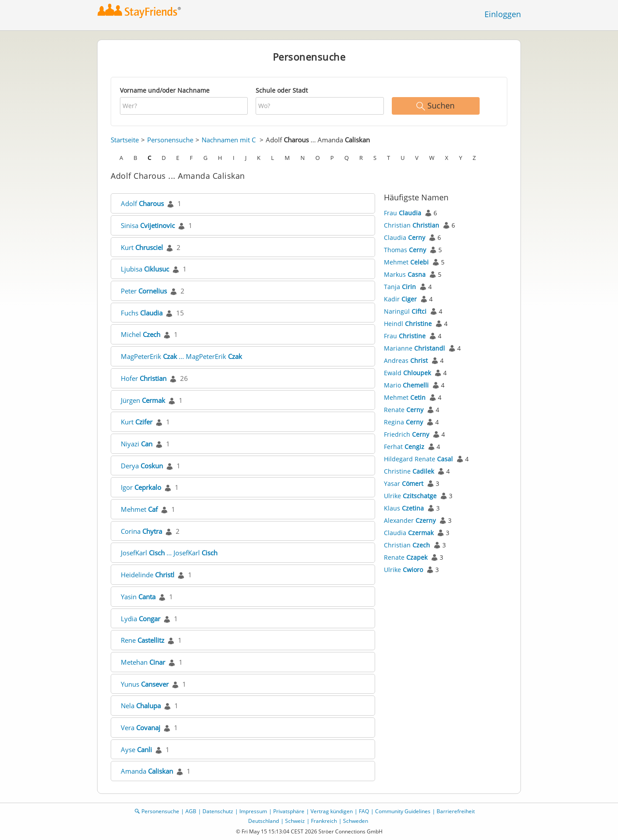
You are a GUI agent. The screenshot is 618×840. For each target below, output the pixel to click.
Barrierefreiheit (456, 811)
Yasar (404, 483)
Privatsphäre (289, 811)
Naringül (405, 311)
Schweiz (295, 821)
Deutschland (264, 821)
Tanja (400, 287)
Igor (141, 487)
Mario (406, 385)
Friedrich (407, 434)
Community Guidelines (403, 811)
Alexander (410, 520)
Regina (403, 422)
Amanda (147, 771)
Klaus (404, 508)
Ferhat (404, 447)
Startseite (125, 140)
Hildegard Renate (418, 459)
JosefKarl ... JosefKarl (169, 553)
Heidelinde (148, 575)
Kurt (142, 247)
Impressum (253, 811)
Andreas (406, 360)
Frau (403, 213)
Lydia (141, 619)
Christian (412, 225)
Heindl (408, 324)
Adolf (142, 203)
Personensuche (170, 140)
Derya (142, 466)
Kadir (400, 299)
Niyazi (137, 444)
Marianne (414, 348)
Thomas (405, 250)
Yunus (145, 684)
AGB (191, 811)
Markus (405, 274)
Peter (144, 291)
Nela (141, 706)
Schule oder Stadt (282, 90)
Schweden (356, 821)
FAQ (364, 811)
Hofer (144, 378)
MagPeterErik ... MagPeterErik (181, 356)
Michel (141, 334)
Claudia (405, 237)
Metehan (143, 662)
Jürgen (143, 400)
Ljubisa (145, 269)
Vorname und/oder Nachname (165, 90)
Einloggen (503, 14)
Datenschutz (218, 811)
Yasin (138, 597)
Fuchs (142, 313)
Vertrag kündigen (332, 811)
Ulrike (410, 496)
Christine (409, 471)
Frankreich (324, 821)
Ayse (136, 749)
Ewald (407, 373)
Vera (141, 728)
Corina (141, 531)
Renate (404, 410)
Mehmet (139, 509)
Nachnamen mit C (229, 140)
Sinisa (148, 225)
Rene (143, 640)
